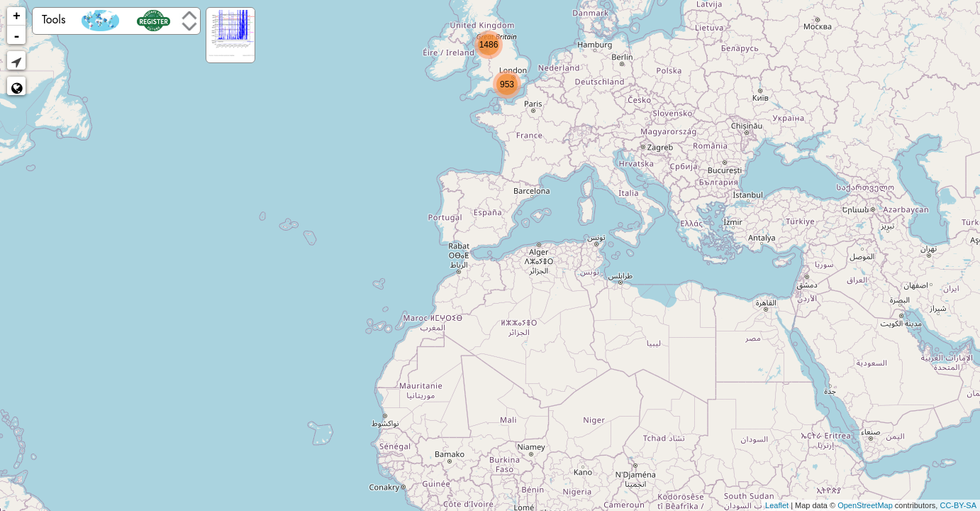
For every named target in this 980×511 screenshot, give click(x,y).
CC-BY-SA (958, 505)
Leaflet (777, 505)
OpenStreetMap (865, 505)
